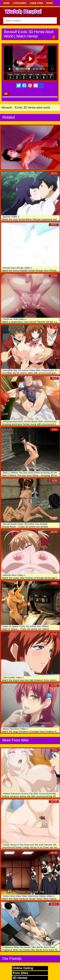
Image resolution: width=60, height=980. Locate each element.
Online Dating (23, 968)
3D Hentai (20, 978)
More (49, 3)
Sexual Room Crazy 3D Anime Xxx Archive (25, 524)
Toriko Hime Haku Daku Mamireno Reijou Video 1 (29, 896)
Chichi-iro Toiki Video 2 (15, 319)
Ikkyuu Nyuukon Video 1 (15, 729)
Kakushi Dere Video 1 (14, 575)
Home (6, 3)
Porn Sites (20, 973)
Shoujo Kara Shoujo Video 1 (17, 268)
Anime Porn (36, 3)
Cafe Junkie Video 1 (13, 677)
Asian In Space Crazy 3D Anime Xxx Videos (26, 626)
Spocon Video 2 (11, 217)
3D (6, 94)
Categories (20, 3)
